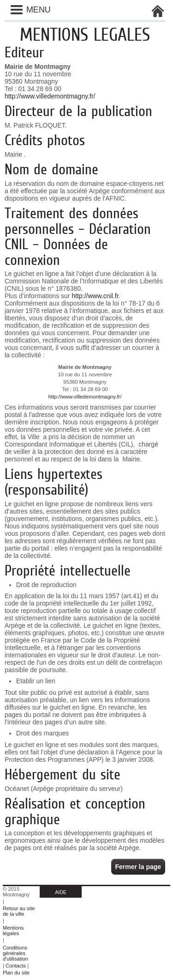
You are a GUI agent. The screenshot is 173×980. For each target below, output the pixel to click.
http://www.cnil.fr (95, 296)
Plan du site (16, 973)
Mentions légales (13, 931)
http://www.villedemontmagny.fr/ (50, 96)
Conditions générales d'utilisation (15, 953)
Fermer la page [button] (138, 867)
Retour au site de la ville (19, 911)
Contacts (16, 966)
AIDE (61, 892)
